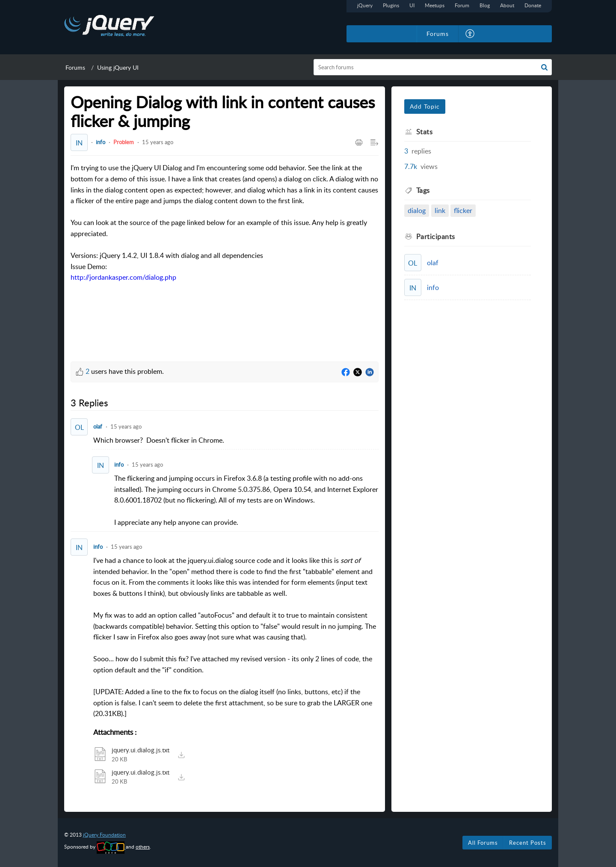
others (143, 847)
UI (412, 5)
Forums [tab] (438, 34)
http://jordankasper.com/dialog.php (123, 277)
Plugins (391, 5)
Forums (75, 67)
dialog (417, 210)
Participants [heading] (436, 237)
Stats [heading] (425, 132)
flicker (463, 210)
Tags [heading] (423, 190)
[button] (470, 34)
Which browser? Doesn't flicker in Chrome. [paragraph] (159, 440)
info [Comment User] (119, 465)
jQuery (365, 5)
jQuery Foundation (104, 835)
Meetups (435, 5)
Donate (533, 5)
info (101, 142)
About (507, 5)
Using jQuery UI (118, 67)
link (440, 210)
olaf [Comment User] (98, 426)
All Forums (483, 843)
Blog (485, 5)
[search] (433, 67)
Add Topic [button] (425, 106)
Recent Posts (528, 843)
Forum (462, 5)
